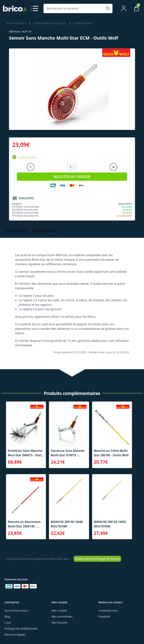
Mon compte (59, 610)
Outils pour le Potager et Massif (97, 559)
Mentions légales (15, 635)
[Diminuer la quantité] (31, 167)
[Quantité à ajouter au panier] (72, 167)
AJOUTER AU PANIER (72, 177)
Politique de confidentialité (21, 629)
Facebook (104, 617)
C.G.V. (8, 623)
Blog (7, 617)
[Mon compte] (124, 8)
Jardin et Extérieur (16, 23)
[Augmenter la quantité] (113, 167)
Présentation (16, 231)
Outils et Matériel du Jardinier (50, 23)
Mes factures (59, 623)
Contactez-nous (108, 610)
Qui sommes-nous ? (17, 610)
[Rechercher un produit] (74, 8)
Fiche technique (45, 231)
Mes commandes (62, 617)
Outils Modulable (83, 23)
